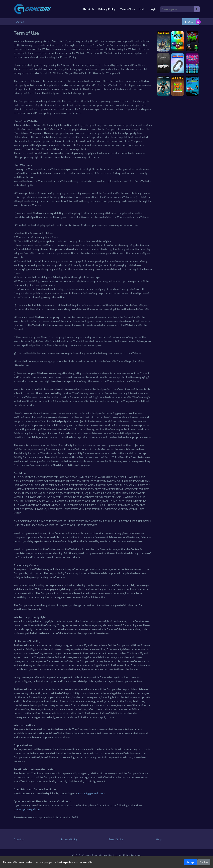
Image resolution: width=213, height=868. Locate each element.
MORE (189, 22)
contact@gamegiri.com (92, 793)
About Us (88, 9)
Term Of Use (116, 839)
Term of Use (128, 9)
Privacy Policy (107, 9)
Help (142, 9)
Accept (191, 862)
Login (153, 9)
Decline (204, 862)
